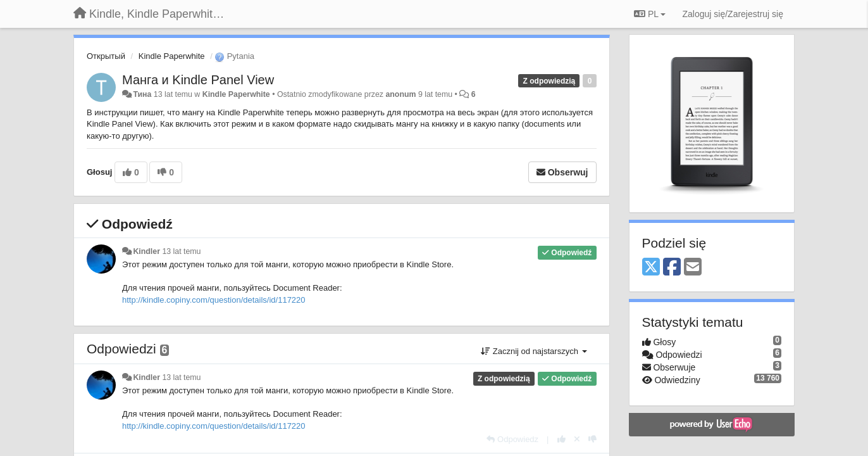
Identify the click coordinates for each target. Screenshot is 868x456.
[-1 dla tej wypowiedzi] (592, 439)
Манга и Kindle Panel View (198, 80)
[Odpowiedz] (512, 439)
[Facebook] (672, 268)
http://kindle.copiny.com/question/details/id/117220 (214, 300)
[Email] (693, 268)
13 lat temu (181, 251)
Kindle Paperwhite (172, 56)
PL (650, 14)
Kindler (146, 251)
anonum (400, 94)
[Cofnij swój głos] (577, 439)
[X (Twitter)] (651, 268)
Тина (142, 94)
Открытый (106, 56)
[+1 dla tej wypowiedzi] (561, 439)
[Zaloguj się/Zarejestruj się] (733, 14)
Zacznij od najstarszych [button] (534, 351)
